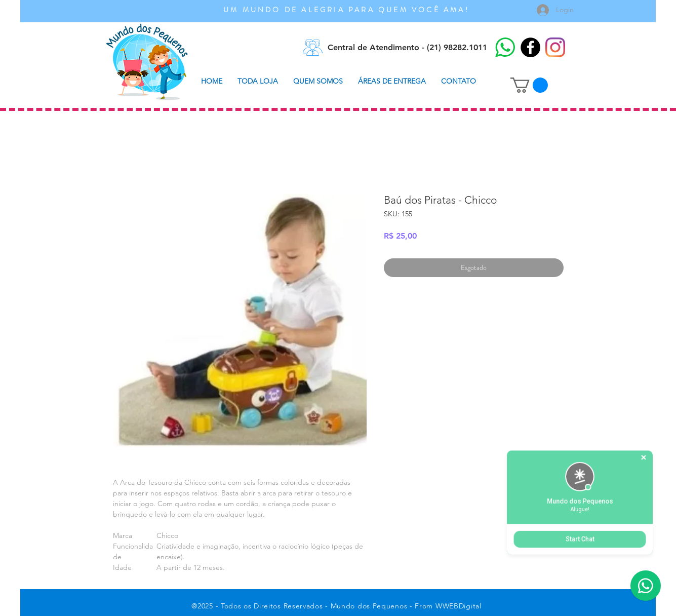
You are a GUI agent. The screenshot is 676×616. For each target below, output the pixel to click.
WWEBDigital (459, 606)
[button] (529, 85)
